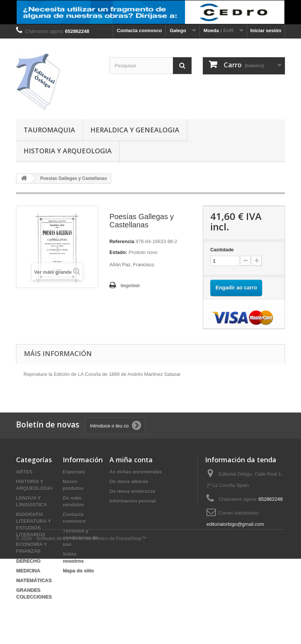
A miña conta (131, 460)
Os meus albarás (129, 482)
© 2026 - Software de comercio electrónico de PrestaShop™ (81, 624)
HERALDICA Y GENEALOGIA (135, 130)
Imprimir (130, 286)
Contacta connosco (139, 30)
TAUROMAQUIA (49, 130)
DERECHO (28, 561)
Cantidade (222, 250)
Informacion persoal (133, 501)
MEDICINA (28, 571)
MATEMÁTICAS (34, 580)
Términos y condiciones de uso (80, 538)
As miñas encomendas (136, 472)
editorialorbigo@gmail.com (235, 524)
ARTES (24, 472)
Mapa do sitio (78, 571)
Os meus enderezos (132, 491)
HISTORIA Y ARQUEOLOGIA (68, 151)
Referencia (122, 241)
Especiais (74, 472)
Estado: (118, 252)
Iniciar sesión (266, 30)
